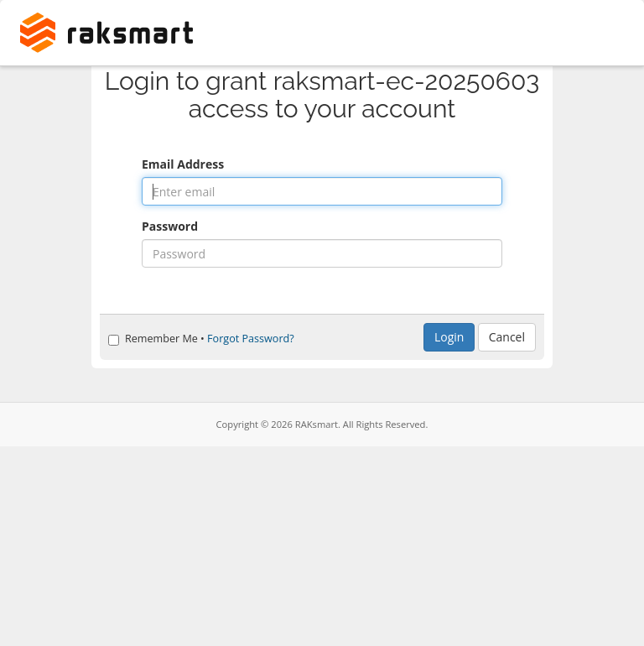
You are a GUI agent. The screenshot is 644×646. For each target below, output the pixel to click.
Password (170, 226)
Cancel (507, 337)
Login (449, 337)
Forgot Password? (251, 339)
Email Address (183, 164)
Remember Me (153, 339)
